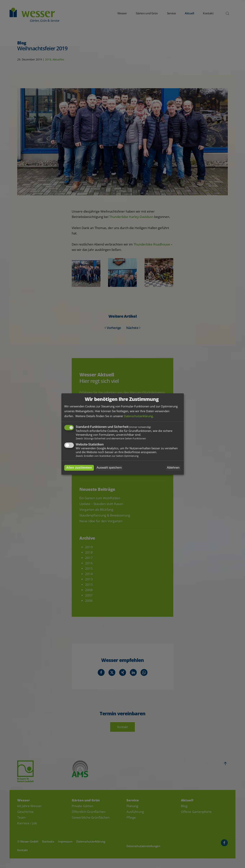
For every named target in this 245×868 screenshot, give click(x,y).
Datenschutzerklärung (138, 416)
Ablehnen (173, 468)
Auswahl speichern (109, 468)
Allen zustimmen (79, 468)
